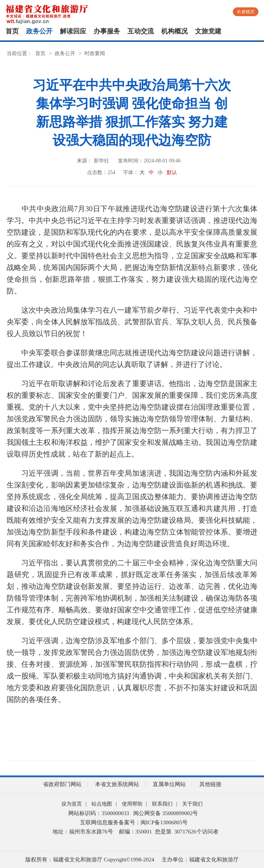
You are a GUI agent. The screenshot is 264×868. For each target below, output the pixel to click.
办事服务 (107, 31)
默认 (172, 172)
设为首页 (72, 804)
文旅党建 (208, 31)
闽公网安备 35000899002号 (166, 813)
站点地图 (102, 804)
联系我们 (162, 804)
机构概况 (174, 31)
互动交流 (141, 31)
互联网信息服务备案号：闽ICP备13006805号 (134, 822)
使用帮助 (132, 804)
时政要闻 (95, 53)
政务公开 (39, 31)
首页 (12, 31)
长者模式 (246, 12)
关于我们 (192, 804)
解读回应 (73, 31)
